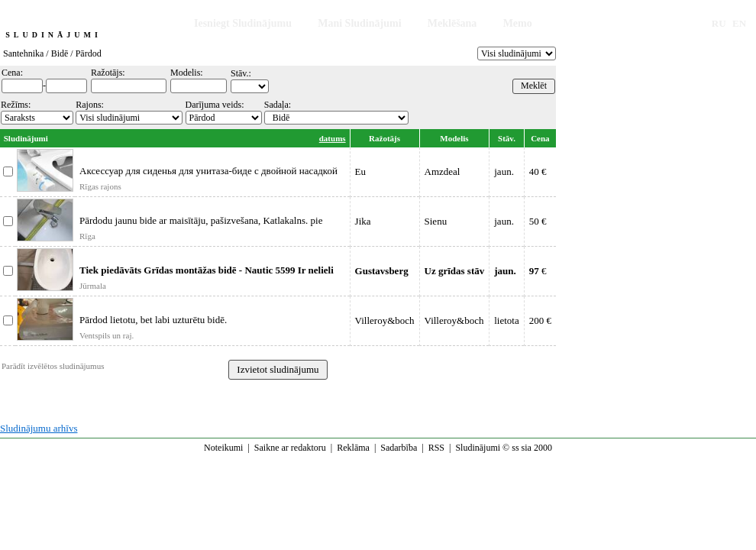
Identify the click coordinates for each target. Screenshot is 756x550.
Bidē (60, 53)
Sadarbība (399, 448)
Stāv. (507, 138)
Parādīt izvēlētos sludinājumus (53, 366)
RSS (436, 448)
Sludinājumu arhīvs (39, 428)
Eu (360, 171)
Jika (363, 221)
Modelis (454, 138)
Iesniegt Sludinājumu (243, 23)
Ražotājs (384, 138)
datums (333, 138)
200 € (540, 320)
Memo (518, 23)
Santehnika (23, 53)
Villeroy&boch (385, 320)
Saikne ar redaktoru (290, 448)
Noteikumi (223, 448)
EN (739, 23)
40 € (538, 171)
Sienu (436, 221)
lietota (507, 320)
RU (719, 23)
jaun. (504, 171)
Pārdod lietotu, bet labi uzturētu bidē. (153, 320)
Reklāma (353, 448)
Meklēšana (452, 23)
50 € (538, 221)
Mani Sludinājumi (359, 23)
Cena (540, 138)
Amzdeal (443, 171)
